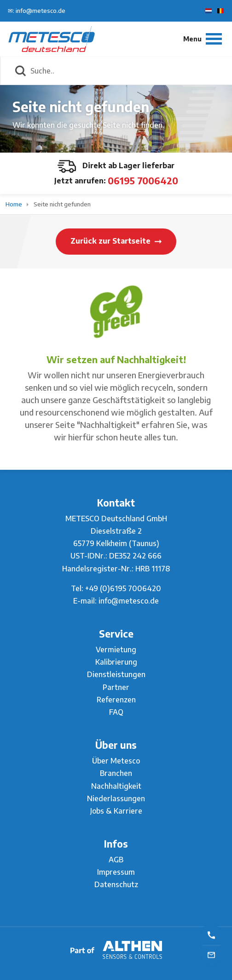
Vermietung (116, 650)
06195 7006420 (143, 180)
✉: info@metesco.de (37, 11)
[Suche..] (126, 71)
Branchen (116, 773)
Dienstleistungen (116, 674)
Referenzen (116, 700)
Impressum (116, 872)
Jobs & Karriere (116, 811)
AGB (116, 860)
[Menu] (203, 39)
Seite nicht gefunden (62, 204)
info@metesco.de (129, 601)
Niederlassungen (116, 798)
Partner (116, 687)
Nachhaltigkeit (116, 786)
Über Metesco (116, 761)
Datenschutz (116, 884)
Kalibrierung (116, 662)
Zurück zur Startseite (116, 241)
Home (14, 204)
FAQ (116, 712)
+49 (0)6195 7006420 (123, 588)
